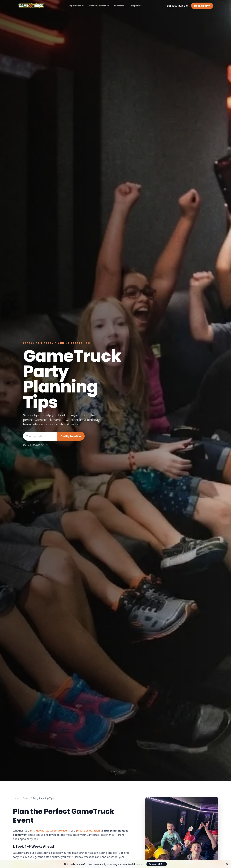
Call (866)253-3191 (178, 6)
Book (202, 6)
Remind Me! (157, 864)
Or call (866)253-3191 (36, 445)
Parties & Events (99, 6)
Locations (119, 6)
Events (26, 798)
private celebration (88, 831)
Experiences (77, 6)
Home (16, 798)
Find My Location (71, 436)
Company (136, 6)
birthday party (39, 831)
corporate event (59, 831)
